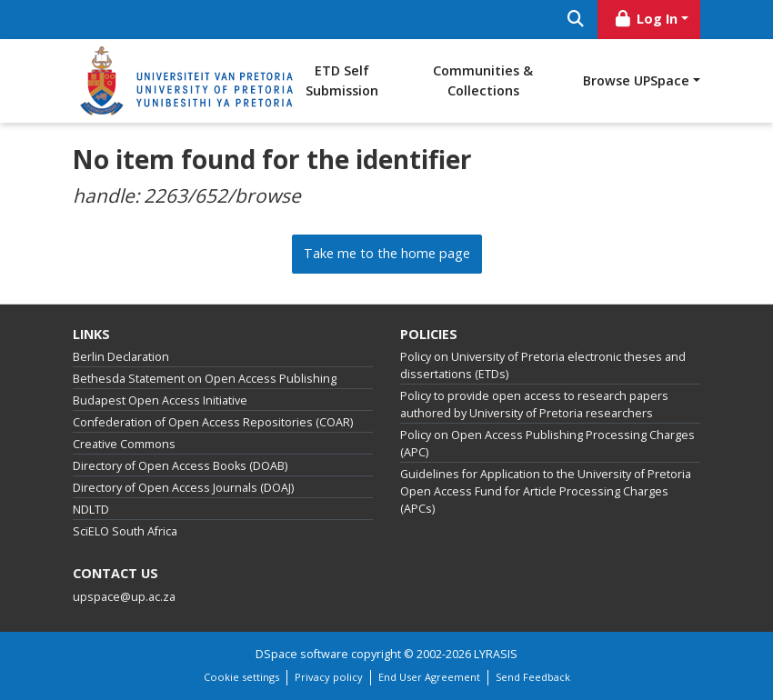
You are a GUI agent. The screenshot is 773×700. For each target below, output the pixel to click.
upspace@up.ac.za (124, 597)
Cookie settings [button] (241, 677)
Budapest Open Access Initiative (160, 400)
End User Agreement (429, 677)
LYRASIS (496, 654)
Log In (646, 19)
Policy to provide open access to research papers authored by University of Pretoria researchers (534, 405)
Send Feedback (533, 677)
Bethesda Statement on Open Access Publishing (205, 379)
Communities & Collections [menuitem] (483, 80)
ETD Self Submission (342, 80)
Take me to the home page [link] (387, 253)
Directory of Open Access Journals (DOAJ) (183, 488)
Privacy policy (329, 677)
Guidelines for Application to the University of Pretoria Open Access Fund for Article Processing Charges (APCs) (546, 491)
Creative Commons (124, 444)
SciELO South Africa (125, 531)
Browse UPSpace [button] (636, 80)
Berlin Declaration (121, 357)
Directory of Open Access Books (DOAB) (180, 466)
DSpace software (302, 654)
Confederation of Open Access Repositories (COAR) (213, 422)
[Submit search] (575, 20)
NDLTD (91, 510)
